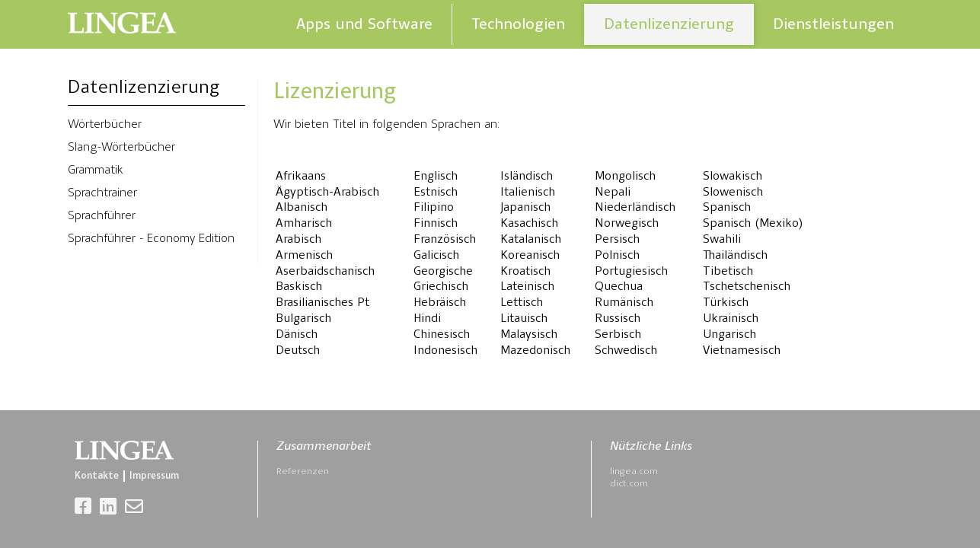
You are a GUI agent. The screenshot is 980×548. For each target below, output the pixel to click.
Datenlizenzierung (669, 24)
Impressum (154, 476)
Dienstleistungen (833, 24)
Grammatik (96, 170)
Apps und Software (364, 24)
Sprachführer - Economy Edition (151, 239)
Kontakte (97, 476)
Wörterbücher (105, 125)
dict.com (629, 484)
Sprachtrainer (102, 193)
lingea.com (634, 472)
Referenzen (303, 472)
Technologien (518, 24)
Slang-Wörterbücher (121, 148)
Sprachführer (102, 216)
